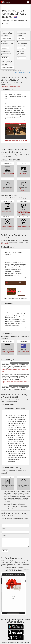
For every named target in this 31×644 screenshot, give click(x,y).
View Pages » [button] (21, 48)
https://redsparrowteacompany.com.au (10, 86)
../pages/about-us (23, 173)
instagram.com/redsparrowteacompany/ (11, 227)
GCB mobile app (5, 244)
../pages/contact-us (8, 189)
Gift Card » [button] (5, 58)
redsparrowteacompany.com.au (9, 173)
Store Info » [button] (5, 48)
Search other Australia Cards (22, 72)
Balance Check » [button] (6, 38)
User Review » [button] (22, 58)
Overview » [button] (21, 38)
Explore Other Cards (23, 351)
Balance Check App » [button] (8, 68)
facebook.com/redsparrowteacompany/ (11, 211)
